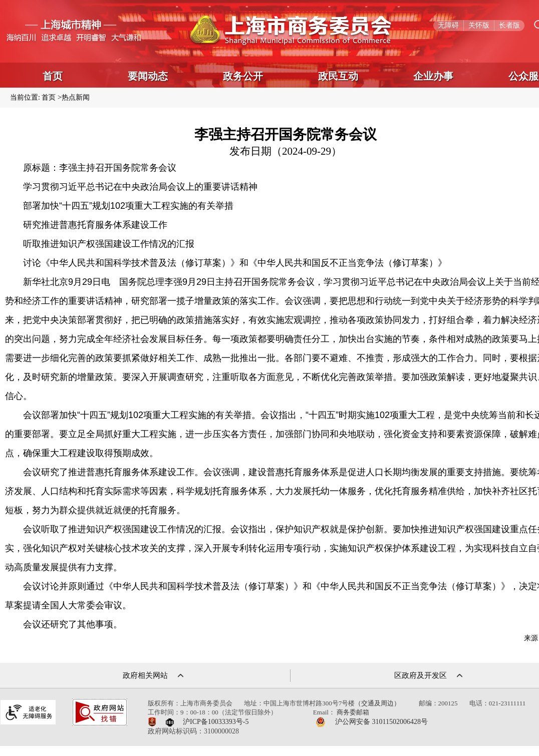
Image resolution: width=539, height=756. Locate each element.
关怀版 (479, 25)
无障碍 (448, 25)
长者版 (509, 25)
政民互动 (338, 76)
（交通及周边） (377, 703)
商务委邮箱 (353, 712)
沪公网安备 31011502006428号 (381, 722)
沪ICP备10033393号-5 (216, 722)
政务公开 (243, 76)
